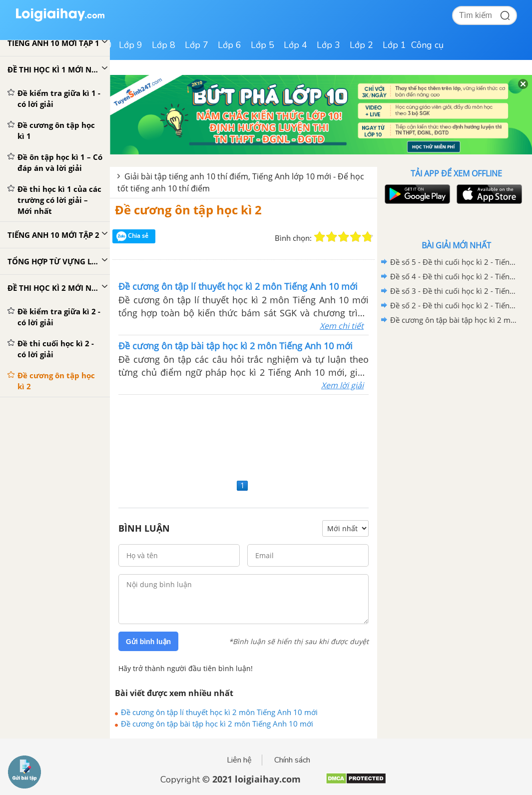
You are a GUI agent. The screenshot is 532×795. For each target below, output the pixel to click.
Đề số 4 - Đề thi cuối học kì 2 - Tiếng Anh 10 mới (455, 276)
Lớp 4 (295, 45)
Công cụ (427, 45)
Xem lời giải (342, 385)
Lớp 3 (328, 45)
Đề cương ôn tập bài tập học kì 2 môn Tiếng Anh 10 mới (217, 724)
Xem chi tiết (342, 326)
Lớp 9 (131, 45)
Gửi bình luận (148, 642)
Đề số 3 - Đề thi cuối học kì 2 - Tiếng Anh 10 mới (455, 291)
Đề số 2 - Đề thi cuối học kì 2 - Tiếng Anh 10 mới (455, 305)
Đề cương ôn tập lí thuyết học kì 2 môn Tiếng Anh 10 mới (219, 712)
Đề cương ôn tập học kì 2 (188, 210)
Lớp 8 (164, 45)
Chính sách (292, 760)
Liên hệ (239, 760)
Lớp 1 (394, 45)
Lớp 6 (230, 45)
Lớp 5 (263, 45)
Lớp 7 (197, 45)
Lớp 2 (361, 45)
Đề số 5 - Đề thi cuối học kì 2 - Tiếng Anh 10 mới (455, 262)
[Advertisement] (244, 435)
